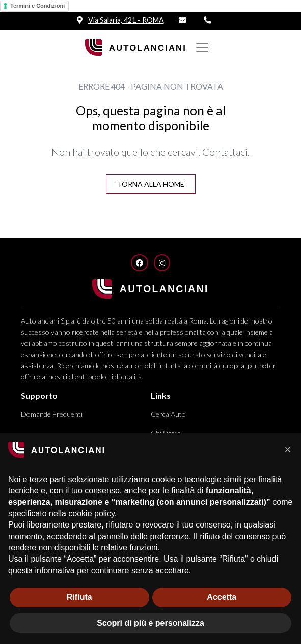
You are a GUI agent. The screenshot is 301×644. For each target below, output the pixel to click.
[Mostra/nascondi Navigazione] (202, 47)
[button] (288, 450)
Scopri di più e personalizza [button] (150, 623)
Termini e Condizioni (37, 6)
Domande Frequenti (52, 414)
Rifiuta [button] (79, 597)
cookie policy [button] (91, 514)
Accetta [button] (222, 597)
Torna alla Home (151, 184)
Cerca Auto (168, 414)
